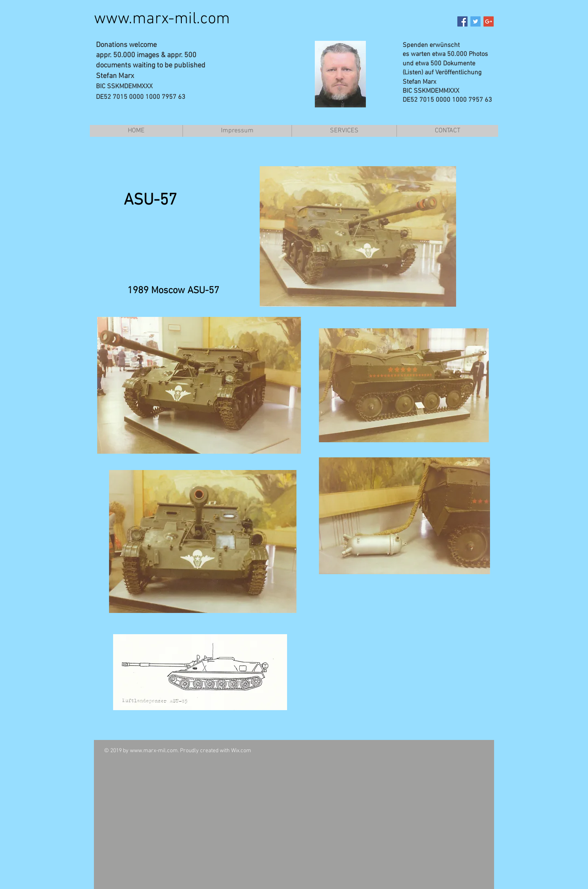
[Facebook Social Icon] (462, 21)
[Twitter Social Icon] (476, 21)
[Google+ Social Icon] (489, 21)
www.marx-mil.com (162, 19)
